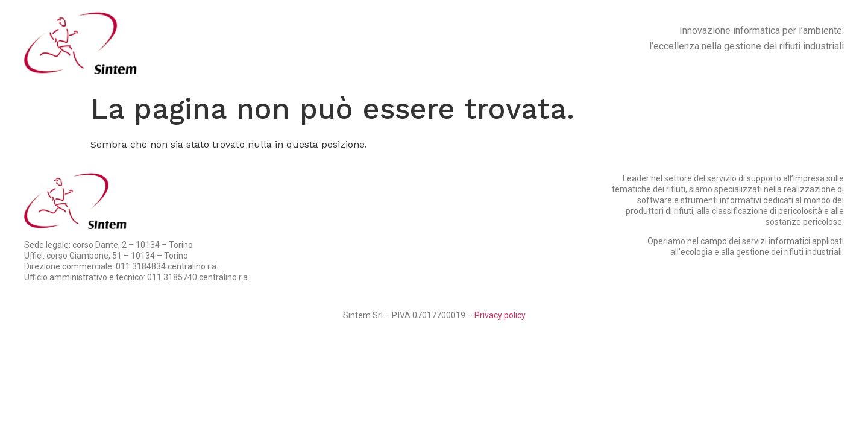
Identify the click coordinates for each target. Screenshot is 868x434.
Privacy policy (500, 315)
